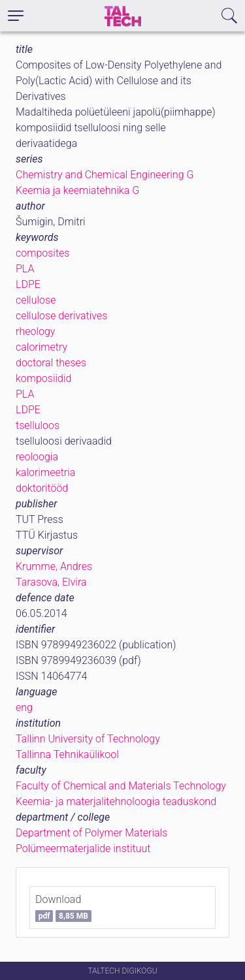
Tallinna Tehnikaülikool (67, 754)
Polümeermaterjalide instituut (83, 848)
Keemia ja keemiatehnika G (77, 190)
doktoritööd (42, 488)
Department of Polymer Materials (91, 833)
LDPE (28, 284)
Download (63, 908)
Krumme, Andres (54, 566)
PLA (25, 269)
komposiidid (43, 378)
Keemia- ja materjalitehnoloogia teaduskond (116, 801)
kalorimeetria (45, 472)
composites (42, 253)
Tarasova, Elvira (51, 582)
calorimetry (41, 347)
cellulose (36, 300)
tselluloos (38, 425)
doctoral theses (51, 363)
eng (24, 707)
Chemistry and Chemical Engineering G (105, 175)
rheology (35, 331)
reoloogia (37, 457)
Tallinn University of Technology (88, 739)
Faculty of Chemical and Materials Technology (121, 786)
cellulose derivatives (61, 316)
